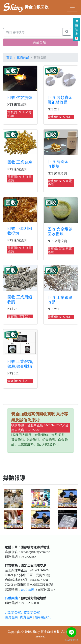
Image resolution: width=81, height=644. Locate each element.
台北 (24, 589)
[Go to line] (71, 632)
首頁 (10, 57)
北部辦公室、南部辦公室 (22, 612)
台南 (31, 589)
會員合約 (11, 617)
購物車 (77, 30)
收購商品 (23, 57)
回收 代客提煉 (20, 97)
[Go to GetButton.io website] (71, 640)
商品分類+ (40, 42)
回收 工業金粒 (20, 162)
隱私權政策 (43, 617)
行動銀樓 (11, 598)
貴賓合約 (26, 617)
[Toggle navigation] (72, 8)
